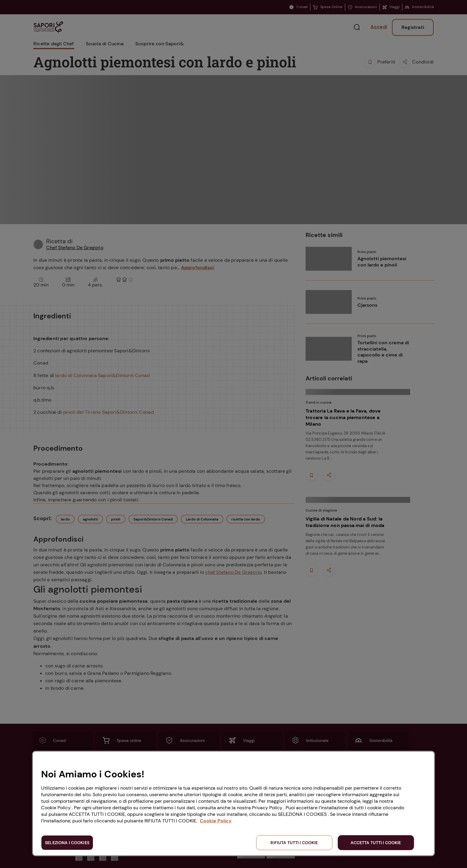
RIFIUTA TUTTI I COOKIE (294, 843)
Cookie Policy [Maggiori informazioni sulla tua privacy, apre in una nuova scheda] (216, 821)
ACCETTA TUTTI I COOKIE (376, 843)
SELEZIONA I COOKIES (67, 843)
